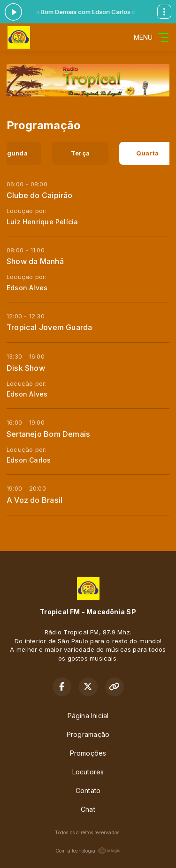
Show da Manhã (35, 261)
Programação (88, 734)
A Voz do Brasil (34, 500)
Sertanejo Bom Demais (48, 434)
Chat (88, 809)
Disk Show (26, 368)
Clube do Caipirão (40, 195)
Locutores (88, 772)
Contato (88, 791)
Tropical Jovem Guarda (49, 327)
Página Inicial (88, 716)
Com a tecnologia (88, 851)
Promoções (88, 753)
